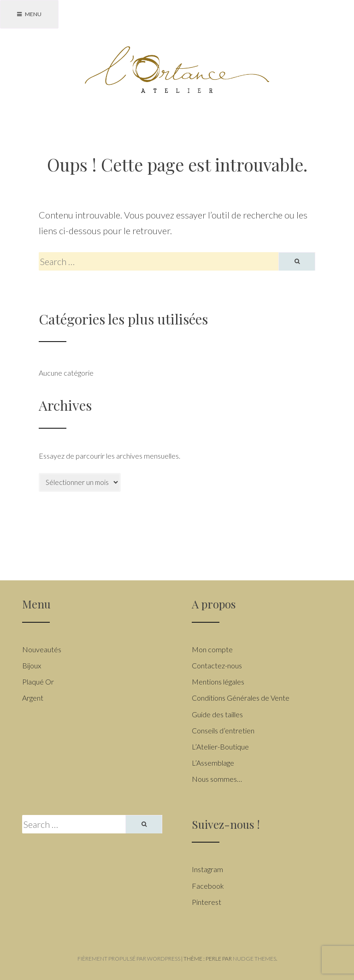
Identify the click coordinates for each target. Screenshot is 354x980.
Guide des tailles (217, 714)
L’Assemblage (213, 763)
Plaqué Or (38, 682)
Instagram (207, 869)
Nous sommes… (217, 779)
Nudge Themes (254, 959)
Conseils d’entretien (223, 730)
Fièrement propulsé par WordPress (129, 959)
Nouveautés (42, 649)
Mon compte (212, 649)
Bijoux (32, 665)
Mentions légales (218, 682)
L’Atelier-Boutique (220, 747)
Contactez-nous (217, 665)
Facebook (208, 886)
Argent (33, 698)
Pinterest (206, 902)
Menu (29, 14)
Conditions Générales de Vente (241, 698)
